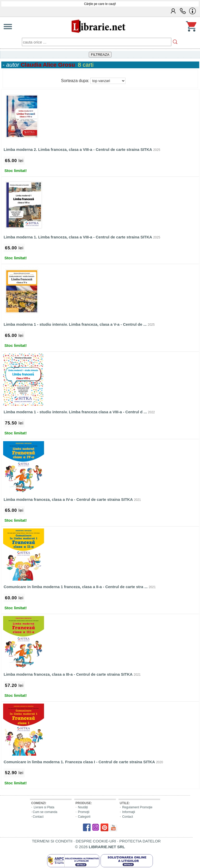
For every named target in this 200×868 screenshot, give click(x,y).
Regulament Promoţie (137, 807)
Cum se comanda (45, 812)
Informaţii (129, 812)
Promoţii (84, 812)
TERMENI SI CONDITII (52, 841)
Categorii (84, 817)
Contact (38, 817)
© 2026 (100, 847)
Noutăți (83, 807)
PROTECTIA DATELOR (140, 841)
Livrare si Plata (44, 807)
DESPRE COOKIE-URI (96, 841)
